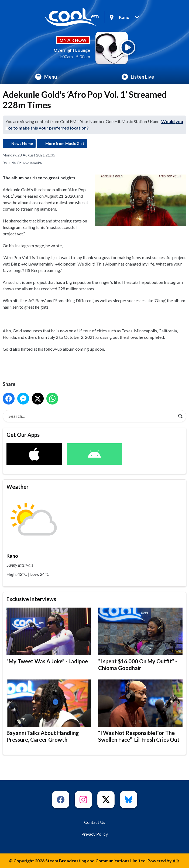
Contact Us (95, 822)
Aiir (176, 861)
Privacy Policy (95, 834)
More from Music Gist (65, 143)
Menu (46, 77)
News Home (22, 143)
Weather (18, 487)
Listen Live (138, 77)
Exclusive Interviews (31, 599)
